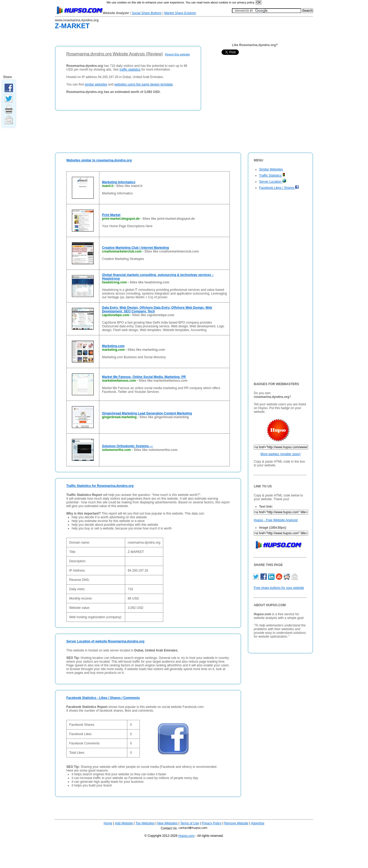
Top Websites (145, 823)
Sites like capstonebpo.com (153, 315)
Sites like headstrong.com (150, 282)
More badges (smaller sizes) (281, 454)
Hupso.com (187, 836)
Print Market (111, 215)
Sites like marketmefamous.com (163, 381)
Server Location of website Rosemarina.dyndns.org (105, 641)
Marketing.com (113, 346)
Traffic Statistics (272, 176)
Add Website (124, 823)
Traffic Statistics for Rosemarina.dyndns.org (100, 486)
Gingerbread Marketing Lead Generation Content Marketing (147, 413)
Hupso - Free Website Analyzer (276, 520)
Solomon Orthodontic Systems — (127, 446)
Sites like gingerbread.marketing (164, 417)
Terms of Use (190, 823)
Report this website (177, 54)
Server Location (273, 182)
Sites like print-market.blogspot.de (169, 219)
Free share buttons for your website (279, 588)
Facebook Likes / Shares (279, 188)
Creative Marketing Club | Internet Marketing (135, 248)
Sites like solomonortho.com (156, 450)
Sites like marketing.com (146, 350)
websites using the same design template (143, 84)
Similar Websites (271, 169)
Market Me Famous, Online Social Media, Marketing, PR (144, 377)
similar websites (96, 84)
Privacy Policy (212, 823)
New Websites (167, 823)
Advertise (258, 823)
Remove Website (236, 823)
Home (108, 823)
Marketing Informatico (119, 182)
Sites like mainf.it (129, 186)
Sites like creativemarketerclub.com (171, 251)
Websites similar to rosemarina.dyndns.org (99, 160)
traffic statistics (130, 70)
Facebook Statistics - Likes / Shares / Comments (103, 698)
